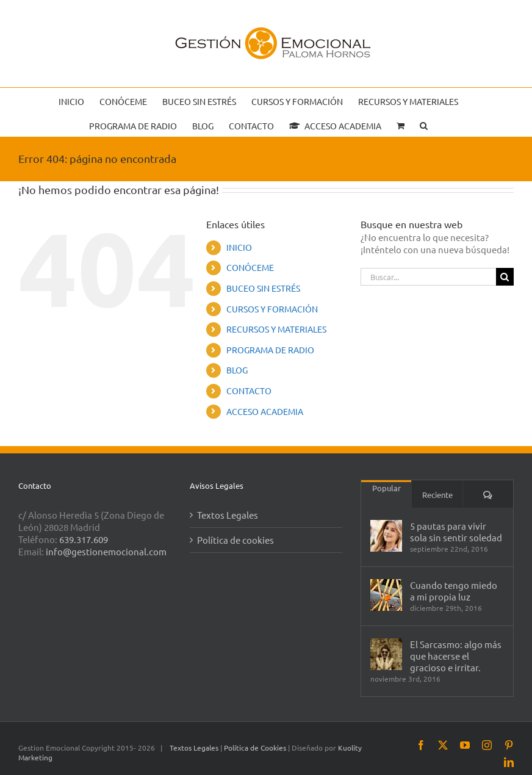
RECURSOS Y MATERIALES (276, 329)
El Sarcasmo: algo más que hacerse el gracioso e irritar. (456, 656)
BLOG (237, 370)
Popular (386, 488)
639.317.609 (84, 539)
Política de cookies (235, 540)
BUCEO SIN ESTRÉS (263, 288)
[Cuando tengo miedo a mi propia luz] (386, 595)
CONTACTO (249, 391)
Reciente (437, 495)
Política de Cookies (256, 748)
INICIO (239, 247)
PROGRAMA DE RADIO (270, 350)
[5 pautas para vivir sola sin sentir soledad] (386, 536)
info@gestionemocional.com (106, 551)
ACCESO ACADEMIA (265, 411)
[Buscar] (505, 277)
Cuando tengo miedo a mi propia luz (454, 591)
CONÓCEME (250, 267)
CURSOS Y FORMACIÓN (272, 309)
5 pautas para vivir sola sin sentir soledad (456, 532)
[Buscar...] (428, 277)
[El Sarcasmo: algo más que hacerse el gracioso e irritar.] (386, 654)
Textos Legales (228, 515)
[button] (424, 124)
